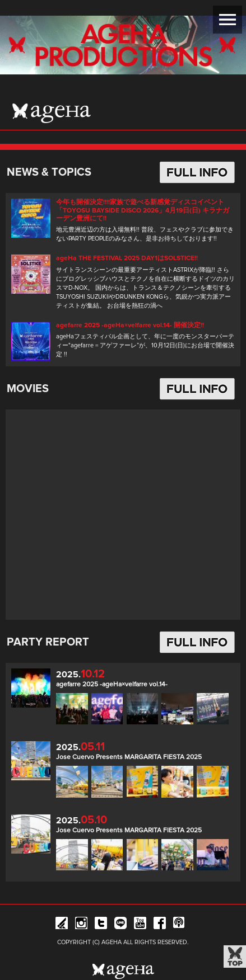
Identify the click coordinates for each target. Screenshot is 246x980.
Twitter (101, 925)
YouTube (140, 925)
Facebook (160, 925)
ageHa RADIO (179, 925)
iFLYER (62, 925)
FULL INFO (197, 172)
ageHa (52, 113)
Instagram (81, 925)
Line (120, 925)
